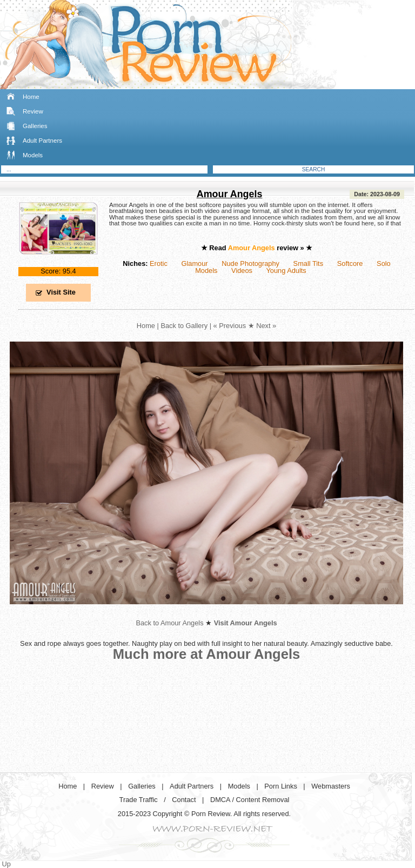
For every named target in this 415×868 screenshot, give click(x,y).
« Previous (230, 326)
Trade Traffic (139, 800)
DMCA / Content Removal (250, 800)
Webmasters (331, 786)
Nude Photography (250, 263)
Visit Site (61, 292)
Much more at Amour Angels (207, 654)
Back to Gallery (184, 326)
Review (33, 111)
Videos (242, 271)
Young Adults (286, 271)
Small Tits (308, 263)
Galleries (35, 126)
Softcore (350, 263)
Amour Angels (230, 194)
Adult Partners (42, 141)
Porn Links (280, 786)
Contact (184, 800)
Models (33, 155)
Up (6, 864)
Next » (266, 326)
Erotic (159, 263)
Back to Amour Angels (169, 623)
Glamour (194, 263)
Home (31, 97)
